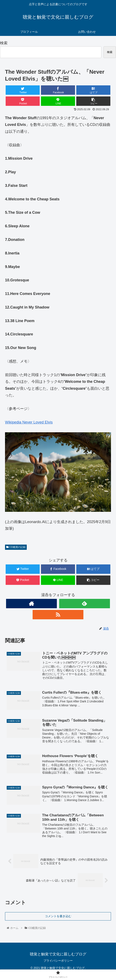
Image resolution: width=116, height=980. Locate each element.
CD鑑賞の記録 (16, 547)
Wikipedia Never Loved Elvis (29, 422)
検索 (4, 43)
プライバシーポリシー (58, 961)
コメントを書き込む (58, 916)
